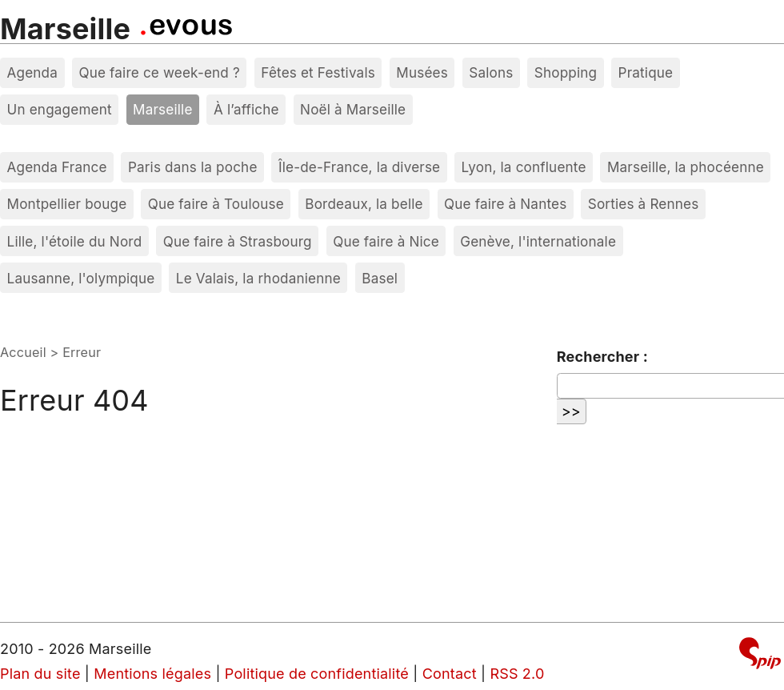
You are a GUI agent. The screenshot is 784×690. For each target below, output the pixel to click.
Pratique (646, 72)
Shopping (566, 72)
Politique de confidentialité (317, 674)
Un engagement (60, 109)
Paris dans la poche (193, 167)
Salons (491, 72)
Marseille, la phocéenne (686, 167)
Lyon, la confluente (524, 167)
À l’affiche (246, 109)
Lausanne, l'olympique (81, 278)
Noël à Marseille (353, 109)
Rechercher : (602, 357)
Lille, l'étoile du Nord (75, 241)
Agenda (33, 72)
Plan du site (40, 674)
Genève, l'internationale (538, 241)
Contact (450, 674)
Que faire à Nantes (505, 204)
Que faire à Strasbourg (238, 241)
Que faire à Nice (386, 241)
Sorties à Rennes (644, 204)
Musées (422, 72)
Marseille (65, 29)
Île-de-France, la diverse (359, 167)
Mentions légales (152, 674)
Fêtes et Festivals (318, 72)
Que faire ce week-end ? (159, 72)
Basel (380, 278)
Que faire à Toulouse (216, 204)
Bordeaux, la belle (364, 204)
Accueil (23, 352)
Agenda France (57, 167)
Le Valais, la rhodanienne (258, 278)
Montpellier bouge (67, 204)
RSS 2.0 (517, 674)
